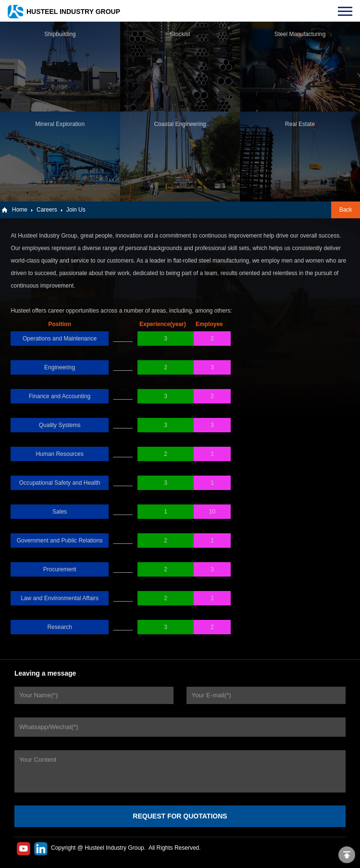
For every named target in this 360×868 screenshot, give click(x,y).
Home (20, 210)
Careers (47, 210)
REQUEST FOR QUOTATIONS (180, 816)
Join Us (76, 210)
